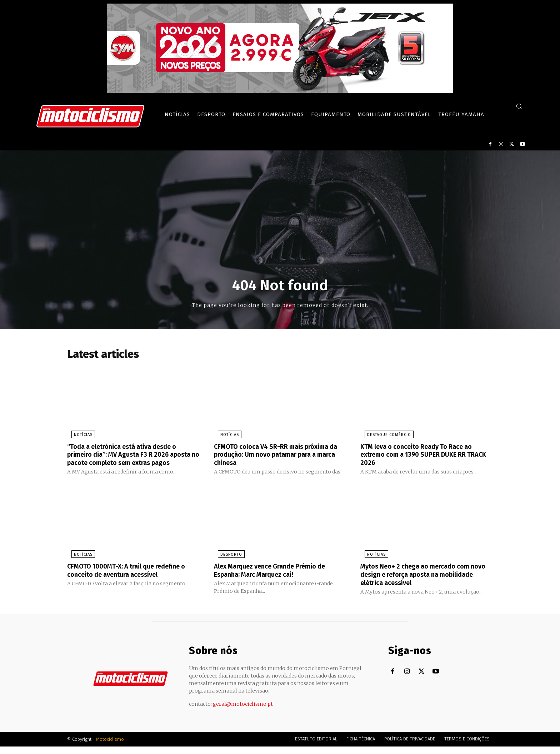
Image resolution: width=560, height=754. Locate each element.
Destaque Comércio (385, 436)
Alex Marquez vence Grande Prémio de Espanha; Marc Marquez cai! (277, 579)
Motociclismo (110, 747)
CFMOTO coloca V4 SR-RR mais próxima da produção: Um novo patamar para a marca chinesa (277, 456)
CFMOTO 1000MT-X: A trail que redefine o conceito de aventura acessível (131, 579)
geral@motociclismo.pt (243, 711)
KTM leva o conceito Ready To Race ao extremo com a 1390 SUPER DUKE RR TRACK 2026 (423, 456)
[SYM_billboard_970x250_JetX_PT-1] (280, 91)
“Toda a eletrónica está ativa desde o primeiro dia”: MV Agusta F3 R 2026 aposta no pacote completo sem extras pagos (132, 460)
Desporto (227, 563)
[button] (519, 106)
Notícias (79, 436)
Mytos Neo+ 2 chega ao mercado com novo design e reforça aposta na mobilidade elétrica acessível (421, 582)
